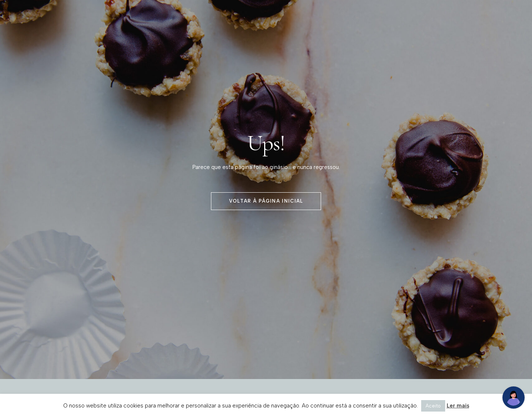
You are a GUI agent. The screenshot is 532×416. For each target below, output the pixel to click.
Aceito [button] (433, 406)
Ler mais (458, 406)
